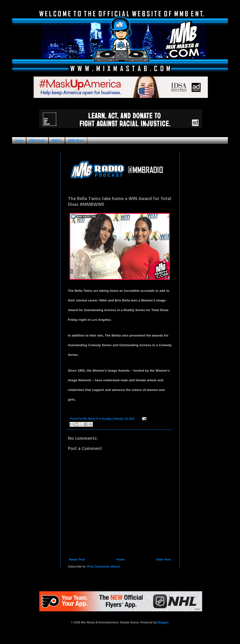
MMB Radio (37, 141)
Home (19, 141)
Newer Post (77, 560)
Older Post (164, 560)
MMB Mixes (76, 141)
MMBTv (57, 141)
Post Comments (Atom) (103, 567)
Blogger (163, 622)
